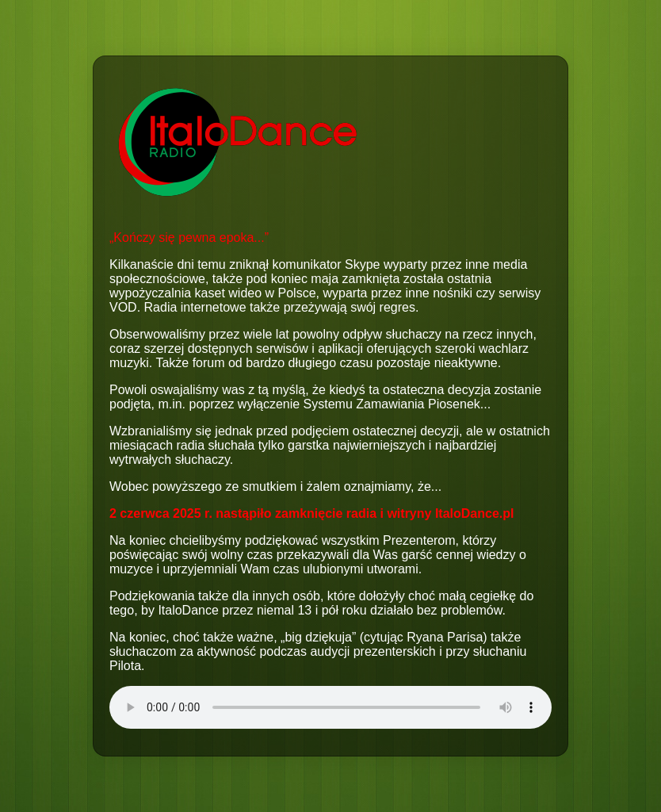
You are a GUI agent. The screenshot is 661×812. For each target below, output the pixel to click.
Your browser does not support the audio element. (330, 707)
